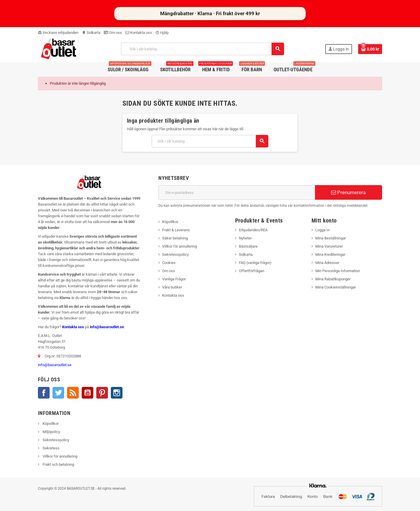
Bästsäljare (248, 246)
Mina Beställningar (331, 238)
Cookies (169, 263)
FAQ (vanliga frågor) (255, 263)
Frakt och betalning (58, 464)
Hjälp (162, 33)
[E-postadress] (237, 192)
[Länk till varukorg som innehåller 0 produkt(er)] (370, 49)
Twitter (58, 393)
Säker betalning (175, 238)
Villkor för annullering (180, 246)
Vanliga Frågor (174, 279)
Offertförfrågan (252, 271)
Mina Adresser (327, 263)
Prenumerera (348, 192)
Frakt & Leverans (176, 230)
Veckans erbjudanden (58, 33)
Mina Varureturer (329, 246)
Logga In (322, 230)
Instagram (117, 393)
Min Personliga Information (338, 271)
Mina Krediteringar (330, 254)
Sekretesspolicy (175, 254)
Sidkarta (91, 33)
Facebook (44, 393)
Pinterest (102, 393)
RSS (73, 393)
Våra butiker (172, 287)
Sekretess (51, 448)
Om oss (113, 33)
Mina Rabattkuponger (333, 279)
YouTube (87, 393)
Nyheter (245, 238)
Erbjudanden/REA (253, 230)
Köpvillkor (170, 222)
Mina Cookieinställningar (336, 287)
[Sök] (202, 49)
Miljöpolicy (51, 432)
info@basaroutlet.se (107, 327)
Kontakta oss (139, 33)
